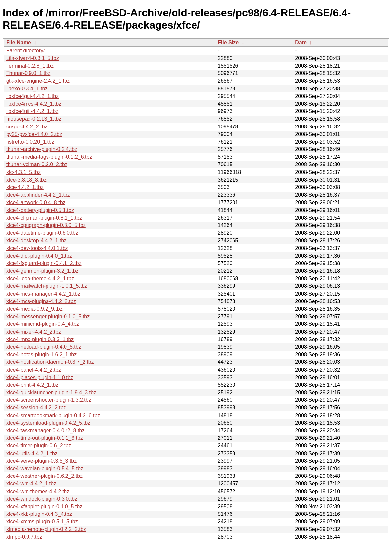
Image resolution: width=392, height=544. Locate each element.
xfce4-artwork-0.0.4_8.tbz (36, 202)
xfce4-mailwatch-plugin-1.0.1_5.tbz (47, 286)
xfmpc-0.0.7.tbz (24, 537)
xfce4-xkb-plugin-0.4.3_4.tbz (39, 514)
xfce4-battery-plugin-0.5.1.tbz (40, 210)
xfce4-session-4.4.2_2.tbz (36, 408)
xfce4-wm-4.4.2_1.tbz (31, 484)
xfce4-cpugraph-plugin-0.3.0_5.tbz (46, 225)
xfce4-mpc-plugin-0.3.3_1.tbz (40, 339)
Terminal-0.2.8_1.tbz (30, 66)
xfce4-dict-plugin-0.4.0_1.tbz (39, 256)
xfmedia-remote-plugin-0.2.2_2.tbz (46, 529)
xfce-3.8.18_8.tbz (26, 180)
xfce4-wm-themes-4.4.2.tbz (38, 491)
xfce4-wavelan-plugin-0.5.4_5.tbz (45, 468)
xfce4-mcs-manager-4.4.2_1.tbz (43, 294)
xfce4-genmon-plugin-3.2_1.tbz (42, 271)
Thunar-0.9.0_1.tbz (28, 73)
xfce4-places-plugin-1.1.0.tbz (40, 377)
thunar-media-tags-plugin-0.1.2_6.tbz (49, 157)
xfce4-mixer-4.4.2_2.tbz (34, 332)
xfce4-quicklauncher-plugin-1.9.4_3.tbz (51, 392)
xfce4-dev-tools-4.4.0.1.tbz (37, 248)
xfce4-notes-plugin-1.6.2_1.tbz (41, 354)
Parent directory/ (25, 51)
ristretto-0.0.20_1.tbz (30, 142)
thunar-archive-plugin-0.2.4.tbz (42, 149)
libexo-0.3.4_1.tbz (27, 89)
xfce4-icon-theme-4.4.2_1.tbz (40, 278)
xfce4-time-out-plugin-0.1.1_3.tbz (45, 438)
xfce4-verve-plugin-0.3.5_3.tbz (41, 461)
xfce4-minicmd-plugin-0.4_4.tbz (43, 324)
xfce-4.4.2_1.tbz (25, 187)
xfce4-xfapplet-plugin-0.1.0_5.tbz (44, 506)
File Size (228, 42)
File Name (19, 42)
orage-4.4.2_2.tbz (27, 127)
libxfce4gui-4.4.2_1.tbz (32, 96)
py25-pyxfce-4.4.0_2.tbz (34, 134)
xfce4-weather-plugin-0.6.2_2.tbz (44, 476)
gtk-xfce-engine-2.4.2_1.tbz (38, 81)
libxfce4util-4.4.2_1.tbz (32, 111)
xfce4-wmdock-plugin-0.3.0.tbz (42, 499)
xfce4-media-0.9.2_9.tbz (34, 309)
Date (301, 42)
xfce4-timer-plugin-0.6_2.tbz (39, 446)
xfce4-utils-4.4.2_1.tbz (32, 453)
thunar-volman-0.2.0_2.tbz (37, 164)
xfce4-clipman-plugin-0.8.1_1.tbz (44, 218)
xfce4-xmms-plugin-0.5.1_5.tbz (42, 522)
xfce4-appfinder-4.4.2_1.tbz (38, 195)
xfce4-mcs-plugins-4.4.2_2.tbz (41, 301)
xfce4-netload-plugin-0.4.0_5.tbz (44, 347)
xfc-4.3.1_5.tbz (23, 172)
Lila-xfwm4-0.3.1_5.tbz (33, 58)
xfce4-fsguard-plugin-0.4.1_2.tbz (44, 263)
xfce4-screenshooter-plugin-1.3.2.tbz (49, 400)
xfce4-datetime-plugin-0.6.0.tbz (42, 233)
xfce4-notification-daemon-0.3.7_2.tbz (50, 362)
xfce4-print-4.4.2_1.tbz (32, 385)
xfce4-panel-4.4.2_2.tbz (34, 370)
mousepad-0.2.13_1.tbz (34, 119)
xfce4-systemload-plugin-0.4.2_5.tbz (48, 423)
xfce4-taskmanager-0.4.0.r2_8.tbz (45, 430)
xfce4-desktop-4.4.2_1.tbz (36, 240)
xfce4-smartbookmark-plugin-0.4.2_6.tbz (53, 415)
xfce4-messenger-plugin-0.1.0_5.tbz (48, 316)
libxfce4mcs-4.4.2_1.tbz (34, 104)
